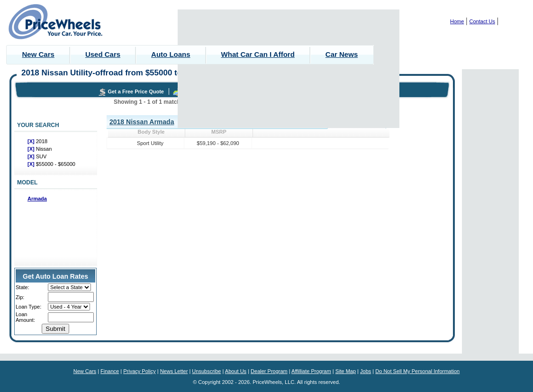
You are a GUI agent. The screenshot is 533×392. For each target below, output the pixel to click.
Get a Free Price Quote (136, 91)
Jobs (366, 371)
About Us (236, 371)
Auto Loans (171, 54)
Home (457, 21)
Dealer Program (269, 371)
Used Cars (103, 54)
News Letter (174, 371)
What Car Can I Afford (258, 54)
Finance (110, 371)
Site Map (346, 371)
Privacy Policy (139, 371)
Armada (37, 199)
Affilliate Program (311, 371)
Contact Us (482, 21)
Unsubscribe (206, 371)
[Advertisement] (289, 69)
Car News (342, 54)
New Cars (38, 54)
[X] (32, 141)
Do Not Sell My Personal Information (417, 371)
